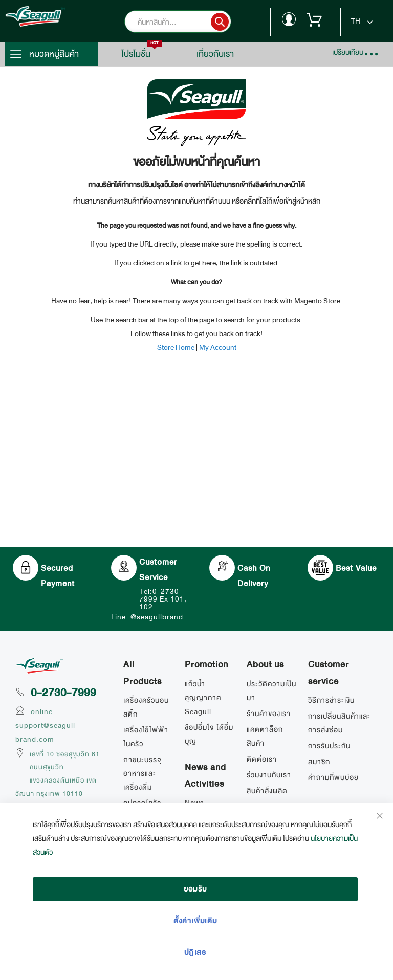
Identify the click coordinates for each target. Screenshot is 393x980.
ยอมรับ (195, 889)
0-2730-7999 (63, 693)
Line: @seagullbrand (147, 617)
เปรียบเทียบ (348, 52)
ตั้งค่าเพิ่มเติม (195, 921)
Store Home (176, 347)
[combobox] (193, 22)
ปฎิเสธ (195, 952)
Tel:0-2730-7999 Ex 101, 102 (163, 599)
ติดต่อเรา (262, 759)
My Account (218, 347)
